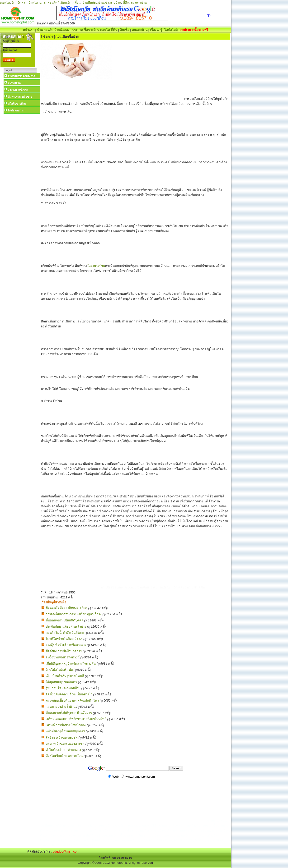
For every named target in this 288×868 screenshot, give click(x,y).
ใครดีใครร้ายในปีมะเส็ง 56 (64, 639)
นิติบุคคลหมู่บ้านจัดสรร (61, 682)
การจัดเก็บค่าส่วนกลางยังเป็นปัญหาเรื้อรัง (74, 614)
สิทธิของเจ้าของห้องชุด (62, 737)
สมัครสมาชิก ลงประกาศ (21, 76)
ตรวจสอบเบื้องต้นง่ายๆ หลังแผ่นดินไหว (72, 700)
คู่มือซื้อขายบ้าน (17, 104)
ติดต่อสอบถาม (16, 110)
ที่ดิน (126, 2)
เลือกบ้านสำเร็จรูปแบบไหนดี (65, 676)
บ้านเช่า (103, 2)
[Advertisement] (20, 188)
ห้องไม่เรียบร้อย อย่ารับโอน (64, 756)
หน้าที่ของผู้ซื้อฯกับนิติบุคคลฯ (65, 731)
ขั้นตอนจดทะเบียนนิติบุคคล (64, 620)
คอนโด (5, 2)
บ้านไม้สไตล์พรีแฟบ (59, 670)
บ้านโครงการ (38, 2)
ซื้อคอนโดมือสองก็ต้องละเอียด (66, 608)
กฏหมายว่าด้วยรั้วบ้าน (61, 707)
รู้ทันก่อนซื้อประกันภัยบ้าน (63, 688)
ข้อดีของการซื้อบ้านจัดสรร (64, 651)
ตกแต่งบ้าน (139, 2)
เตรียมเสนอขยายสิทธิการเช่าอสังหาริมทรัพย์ (76, 719)
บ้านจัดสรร (19, 2)
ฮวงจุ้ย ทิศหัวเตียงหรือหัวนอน (66, 645)
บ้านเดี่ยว (74, 2)
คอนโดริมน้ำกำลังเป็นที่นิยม (65, 633)
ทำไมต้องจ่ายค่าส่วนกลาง (63, 750)
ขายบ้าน (115, 2)
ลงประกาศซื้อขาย (18, 90)
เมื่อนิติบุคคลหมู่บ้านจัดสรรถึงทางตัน (71, 664)
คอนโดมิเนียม (57, 2)
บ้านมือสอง (90, 2)
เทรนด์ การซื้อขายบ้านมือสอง (66, 725)
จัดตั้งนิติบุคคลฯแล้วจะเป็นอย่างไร (69, 694)
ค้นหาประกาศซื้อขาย (20, 97)
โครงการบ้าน (96, 266)
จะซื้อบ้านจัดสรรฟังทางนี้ (63, 657)
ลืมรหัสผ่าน (14, 83)
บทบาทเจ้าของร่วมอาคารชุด (65, 744)
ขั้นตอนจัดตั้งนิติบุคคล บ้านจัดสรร (69, 713)
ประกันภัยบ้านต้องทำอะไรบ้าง (66, 627)
